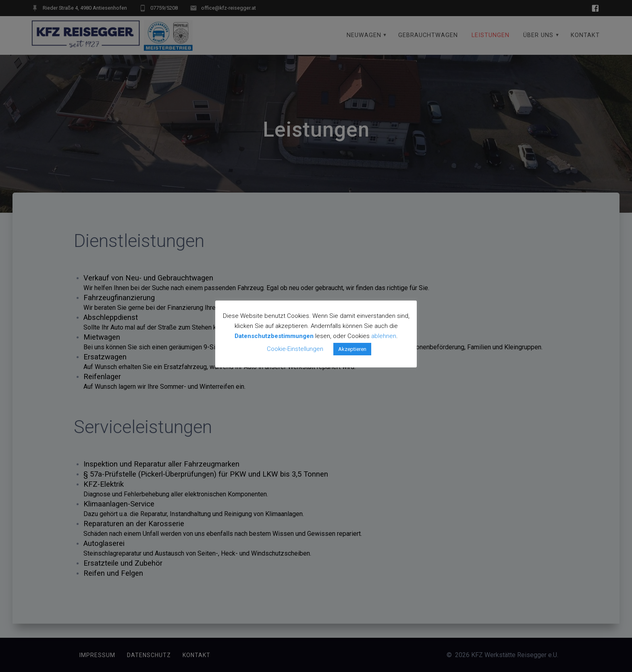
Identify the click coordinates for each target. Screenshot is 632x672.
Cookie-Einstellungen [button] (295, 349)
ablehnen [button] (384, 336)
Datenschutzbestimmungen (274, 336)
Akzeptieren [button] (352, 349)
